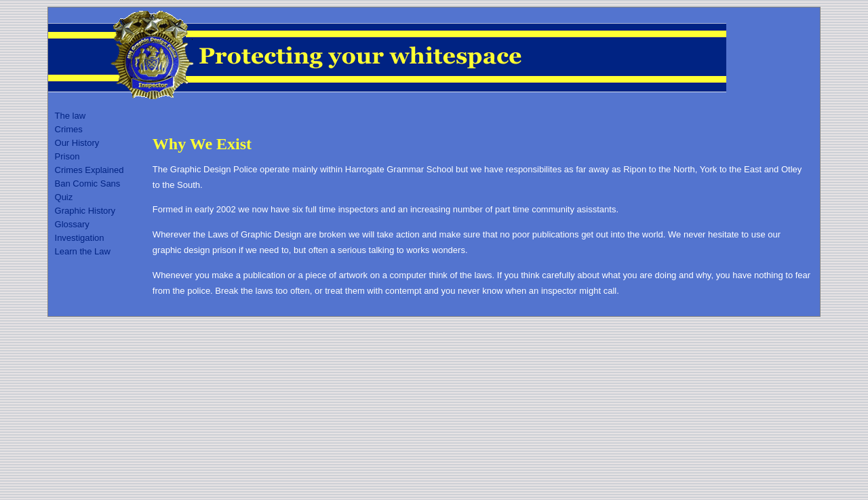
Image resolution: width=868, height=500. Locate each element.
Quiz (64, 197)
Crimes (69, 129)
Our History (77, 143)
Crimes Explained (90, 170)
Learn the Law (83, 251)
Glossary (72, 224)
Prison (67, 156)
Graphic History (85, 211)
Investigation (80, 238)
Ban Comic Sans (88, 184)
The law (71, 116)
